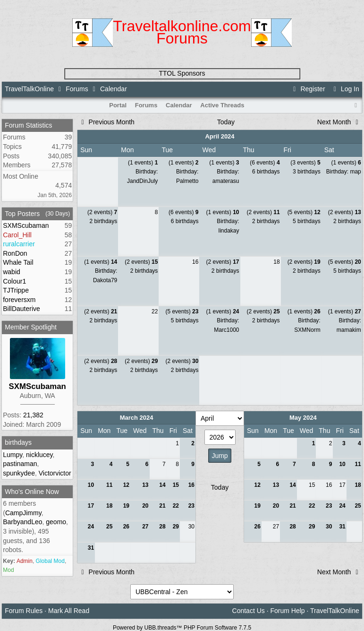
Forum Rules (24, 611)
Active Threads (222, 105)
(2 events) (102, 212)
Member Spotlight (31, 327)
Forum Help (287, 611)
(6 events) (265, 163)
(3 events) (305, 163)
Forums (77, 89)
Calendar (179, 105)
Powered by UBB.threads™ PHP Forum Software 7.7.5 (182, 628)
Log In (345, 89)
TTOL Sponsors (182, 73)
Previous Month (106, 122)
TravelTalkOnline (29, 89)
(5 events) (304, 212)
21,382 (33, 415)
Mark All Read (69, 611)
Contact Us (249, 611)
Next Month (339, 122)
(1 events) (143, 163)
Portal (118, 105)
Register (308, 89)
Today (226, 122)
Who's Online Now (32, 492)
